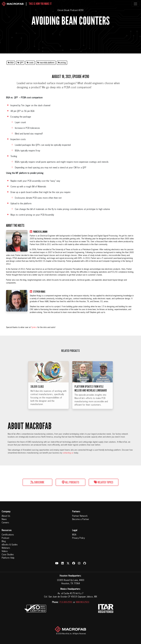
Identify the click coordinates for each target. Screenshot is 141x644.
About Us (6, 516)
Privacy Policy (78, 538)
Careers (5, 523)
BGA (11, 63)
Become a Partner (81, 519)
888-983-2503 (82, 602)
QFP (20, 63)
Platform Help (8, 558)
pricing (62, 63)
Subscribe (37, 482)
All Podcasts (70, 482)
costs (30, 63)
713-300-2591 (66, 602)
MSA (74, 535)
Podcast (5, 538)
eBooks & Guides (10, 545)
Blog (4, 542)
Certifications (8, 535)
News (4, 519)
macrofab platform (46, 63)
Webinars (6, 548)
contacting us (68, 453)
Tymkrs (34, 327)
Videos (5, 551)
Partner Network (80, 516)
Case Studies (8, 555)
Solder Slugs (37, 391)
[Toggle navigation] (135, 4)
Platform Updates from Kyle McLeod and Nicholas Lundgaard (91, 393)
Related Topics (104, 482)
